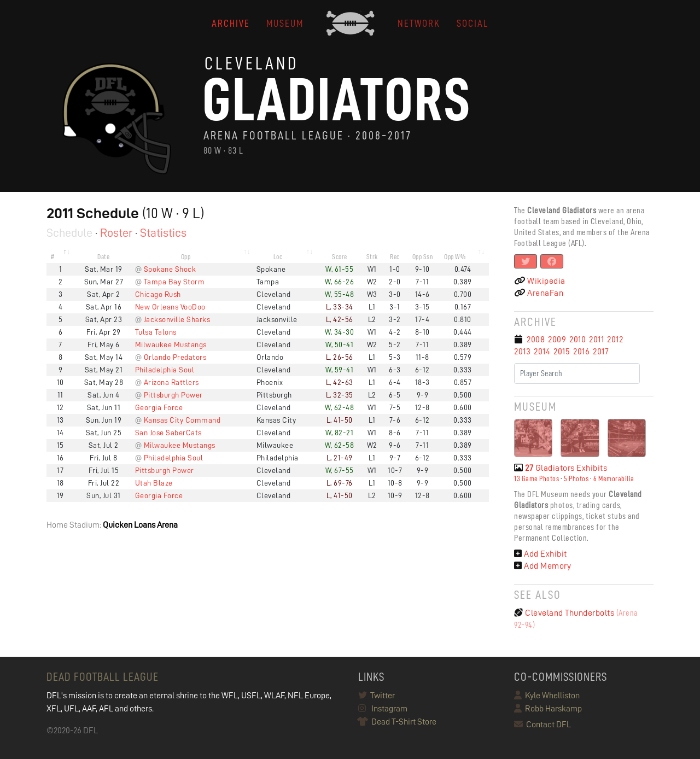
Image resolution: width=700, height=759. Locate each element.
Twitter (377, 696)
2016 (581, 352)
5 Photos (576, 478)
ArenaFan (539, 293)
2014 (542, 352)
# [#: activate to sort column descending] (53, 257)
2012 (615, 340)
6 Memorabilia (614, 478)
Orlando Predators (175, 357)
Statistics (163, 233)
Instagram (383, 709)
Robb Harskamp (548, 709)
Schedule (69, 233)
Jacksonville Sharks (177, 319)
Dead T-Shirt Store (397, 722)
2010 (577, 340)
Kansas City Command (182, 420)
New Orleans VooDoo (170, 307)
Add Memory (542, 566)
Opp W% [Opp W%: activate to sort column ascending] (455, 257)
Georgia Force (159, 407)
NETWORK (419, 23)
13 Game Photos (536, 478)
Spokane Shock (170, 269)
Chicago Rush (158, 294)
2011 (596, 340)
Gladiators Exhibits (561, 468)
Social (472, 23)
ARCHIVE (231, 23)
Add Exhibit (541, 554)
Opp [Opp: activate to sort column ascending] (186, 257)
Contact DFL (542, 725)
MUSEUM (285, 23)
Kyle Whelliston (547, 696)
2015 (562, 352)
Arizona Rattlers (171, 382)
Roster (116, 233)
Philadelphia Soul (165, 370)
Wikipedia (540, 281)
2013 (522, 352)
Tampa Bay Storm (174, 282)
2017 (601, 352)
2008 (536, 340)
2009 (557, 340)
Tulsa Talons (156, 332)
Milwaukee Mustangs (171, 345)
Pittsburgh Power (173, 395)
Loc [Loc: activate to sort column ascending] (278, 257)
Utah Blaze (154, 483)
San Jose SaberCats (168, 433)
